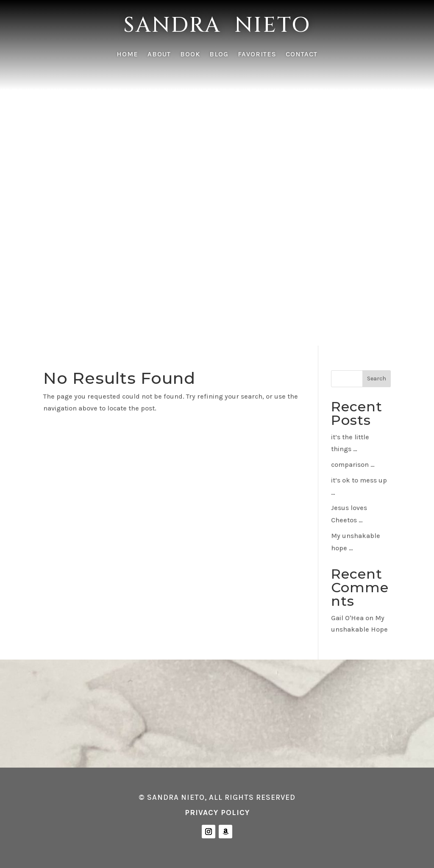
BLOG (219, 55)
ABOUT (159, 55)
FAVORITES (257, 55)
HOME (127, 55)
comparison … (353, 465)
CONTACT (302, 55)
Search (377, 379)
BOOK (190, 55)
